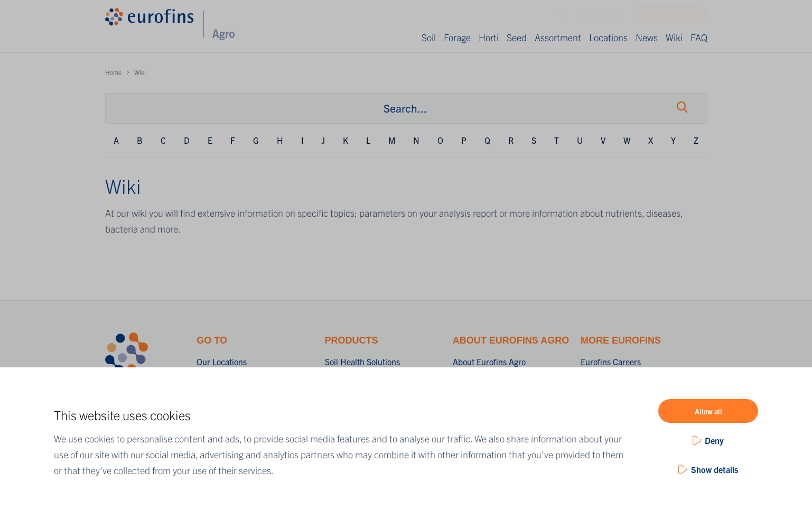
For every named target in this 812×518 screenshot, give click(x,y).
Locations (608, 37)
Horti (489, 37)
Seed (517, 37)
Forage (457, 37)
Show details (715, 469)
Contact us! (676, 17)
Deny (714, 440)
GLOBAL (600, 18)
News (647, 37)
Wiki (674, 37)
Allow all (708, 411)
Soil (429, 37)
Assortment (558, 37)
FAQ (699, 37)
